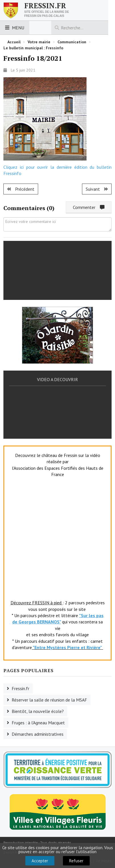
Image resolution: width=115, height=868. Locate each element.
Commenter (89, 207)
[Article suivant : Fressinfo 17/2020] (97, 189)
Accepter (40, 861)
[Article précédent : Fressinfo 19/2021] (21, 189)
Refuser (76, 861)
